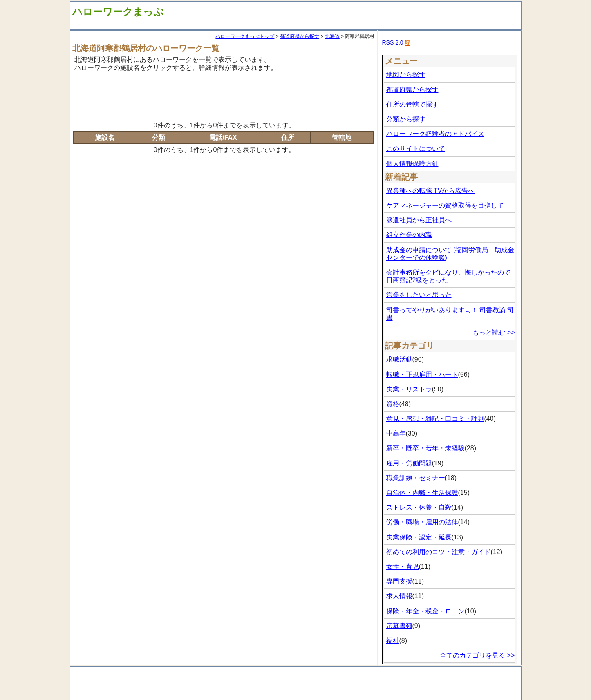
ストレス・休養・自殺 (419, 507)
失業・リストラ (409, 389)
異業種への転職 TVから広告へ (431, 191)
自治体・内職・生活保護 (422, 493)
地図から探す (406, 75)
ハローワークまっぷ (118, 12)
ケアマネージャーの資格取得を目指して (445, 205)
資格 (393, 404)
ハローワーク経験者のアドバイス (435, 134)
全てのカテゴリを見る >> (477, 655)
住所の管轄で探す (412, 104)
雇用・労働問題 (409, 463)
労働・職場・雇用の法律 (422, 522)
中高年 (396, 433)
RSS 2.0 (393, 42)
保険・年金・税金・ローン (425, 611)
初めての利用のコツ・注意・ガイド (439, 552)
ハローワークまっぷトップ (245, 36)
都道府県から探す (300, 36)
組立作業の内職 (409, 235)
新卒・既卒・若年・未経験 (425, 448)
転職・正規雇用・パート (422, 375)
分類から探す (406, 119)
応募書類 (399, 626)
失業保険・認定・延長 (419, 537)
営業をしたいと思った (419, 295)
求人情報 (399, 596)
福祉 (393, 641)
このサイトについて (416, 149)
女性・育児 (403, 567)
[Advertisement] (224, 95)
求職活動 (399, 359)
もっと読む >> (494, 332)
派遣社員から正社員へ (419, 220)
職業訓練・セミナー (416, 478)
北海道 (332, 36)
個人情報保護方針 (412, 164)
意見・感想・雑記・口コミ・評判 (435, 419)
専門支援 (399, 581)
